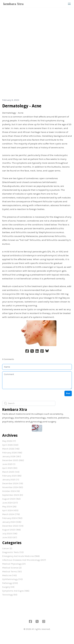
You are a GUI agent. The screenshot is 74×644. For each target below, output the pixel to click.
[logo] (13, 4)
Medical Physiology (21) (14, 564)
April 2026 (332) (10, 445)
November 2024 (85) (13, 487)
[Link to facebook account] (30, 621)
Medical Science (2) (12, 568)
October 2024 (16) (11, 491)
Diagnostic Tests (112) (13, 552)
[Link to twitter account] (37, 621)
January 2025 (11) (11, 480)
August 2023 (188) (11, 530)
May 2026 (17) (9, 441)
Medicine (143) (9, 575)
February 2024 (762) (12, 518)
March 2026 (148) (11, 449)
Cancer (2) (7, 548)
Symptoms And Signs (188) (16, 591)
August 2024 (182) (11, 499)
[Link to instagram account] (44, 621)
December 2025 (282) (13, 460)
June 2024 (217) (10, 503)
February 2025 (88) (12, 476)
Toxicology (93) (10, 595)
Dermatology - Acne (22, 106)
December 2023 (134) (13, 526)
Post (68, 393)
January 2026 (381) (12, 456)
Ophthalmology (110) (12, 579)
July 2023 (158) (10, 534)
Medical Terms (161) (12, 572)
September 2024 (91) (13, 495)
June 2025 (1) (9, 464)
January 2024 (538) (12, 522)
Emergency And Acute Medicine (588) (21, 556)
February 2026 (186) (12, 453)
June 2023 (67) (10, 537)
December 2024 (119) (13, 483)
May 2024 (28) (9, 507)
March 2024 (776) (11, 514)
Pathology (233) (10, 583)
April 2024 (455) (10, 510)
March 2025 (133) (11, 472)
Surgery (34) (8, 587)
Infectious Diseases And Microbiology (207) (24, 560)
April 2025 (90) (10, 468)
